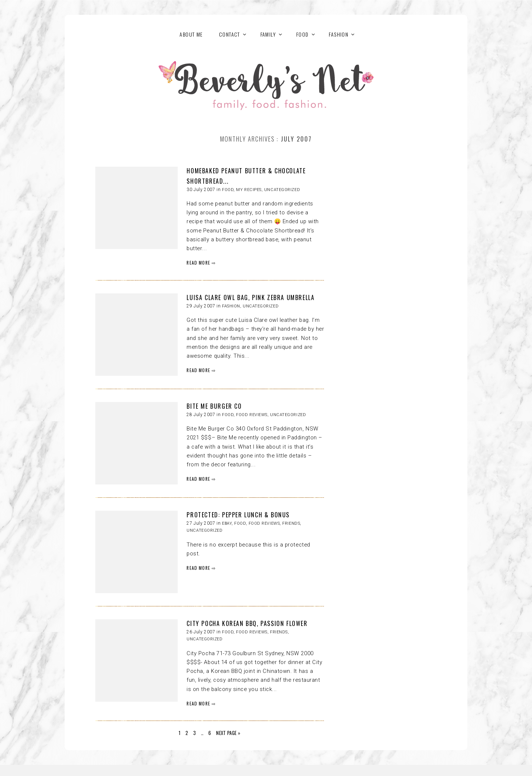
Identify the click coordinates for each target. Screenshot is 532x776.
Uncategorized (282, 190)
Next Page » (228, 733)
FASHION (339, 34)
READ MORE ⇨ (201, 263)
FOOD (303, 34)
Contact (230, 34)
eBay (227, 523)
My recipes (249, 190)
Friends (291, 523)
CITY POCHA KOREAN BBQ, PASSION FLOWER (247, 623)
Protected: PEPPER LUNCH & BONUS (238, 515)
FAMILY (268, 34)
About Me (191, 34)
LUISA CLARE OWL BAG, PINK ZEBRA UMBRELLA (250, 297)
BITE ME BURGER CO (214, 406)
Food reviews (252, 415)
